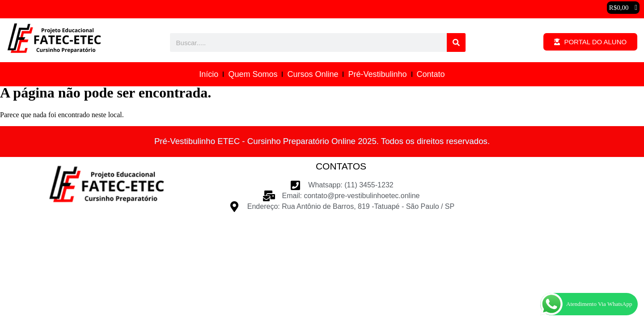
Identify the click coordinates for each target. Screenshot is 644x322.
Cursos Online (313, 74)
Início (209, 74)
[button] (623, 8)
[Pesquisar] (456, 42)
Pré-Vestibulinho (377, 74)
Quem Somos (253, 74)
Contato (431, 74)
